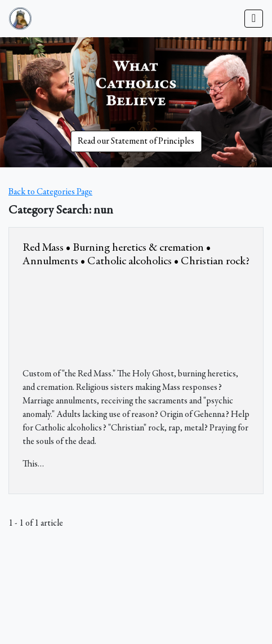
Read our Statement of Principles (136, 141)
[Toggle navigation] (254, 19)
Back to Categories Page (50, 192)
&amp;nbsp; (107, 316)
